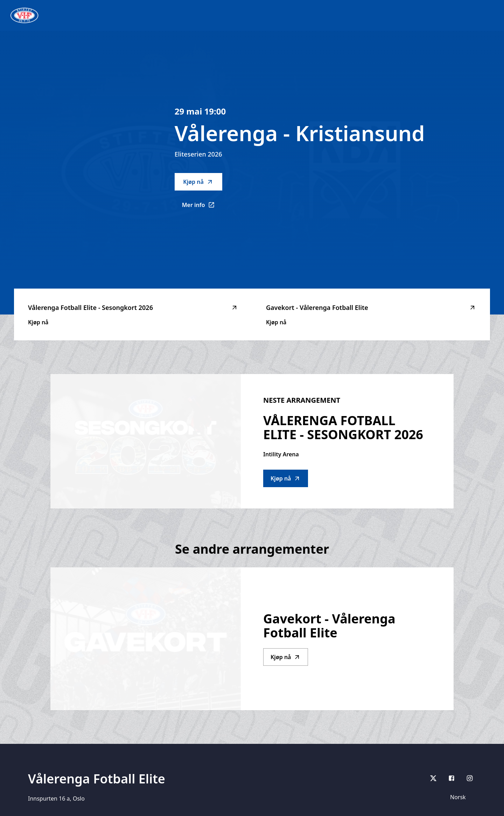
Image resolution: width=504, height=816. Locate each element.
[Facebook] (451, 778)
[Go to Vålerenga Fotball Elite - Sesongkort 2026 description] (146, 441)
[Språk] (461, 797)
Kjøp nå (198, 182)
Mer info (202, 207)
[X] (433, 778)
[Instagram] (470, 778)
